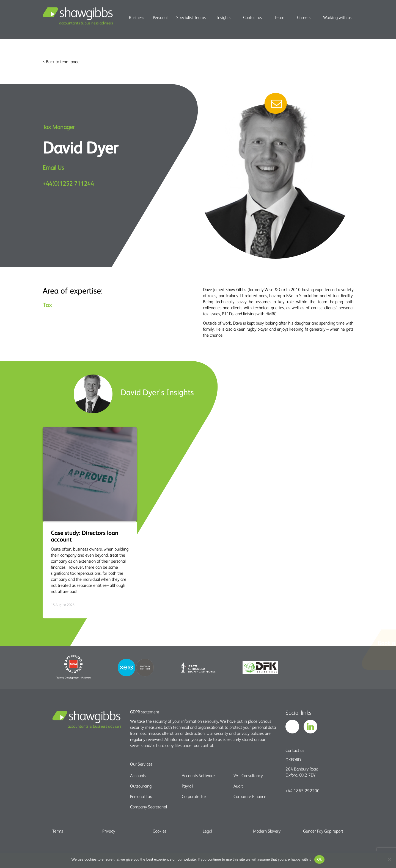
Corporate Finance (250, 796)
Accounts (138, 775)
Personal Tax (141, 796)
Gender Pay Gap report (323, 831)
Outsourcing (141, 786)
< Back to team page (61, 62)
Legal (207, 831)
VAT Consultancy (248, 775)
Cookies (159, 831)
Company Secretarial (148, 807)
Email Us (53, 167)
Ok (319, 859)
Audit (238, 786)
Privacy (109, 831)
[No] (389, 859)
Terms (58, 831)
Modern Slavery (267, 831)
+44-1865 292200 (302, 791)
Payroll (187, 786)
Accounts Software (198, 775)
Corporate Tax (194, 796)
